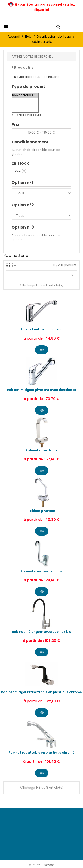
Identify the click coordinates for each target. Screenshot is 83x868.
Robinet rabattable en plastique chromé (41, 753)
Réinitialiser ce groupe (28, 115)
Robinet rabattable (42, 450)
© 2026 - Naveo (42, 865)
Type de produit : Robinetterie (38, 77)
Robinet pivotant (42, 511)
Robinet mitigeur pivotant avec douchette (41, 390)
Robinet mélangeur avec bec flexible (42, 632)
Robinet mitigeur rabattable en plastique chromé (41, 692)
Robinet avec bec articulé (41, 571)
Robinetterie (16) (25, 95)
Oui (21, 171)
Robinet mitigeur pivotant (42, 329)
